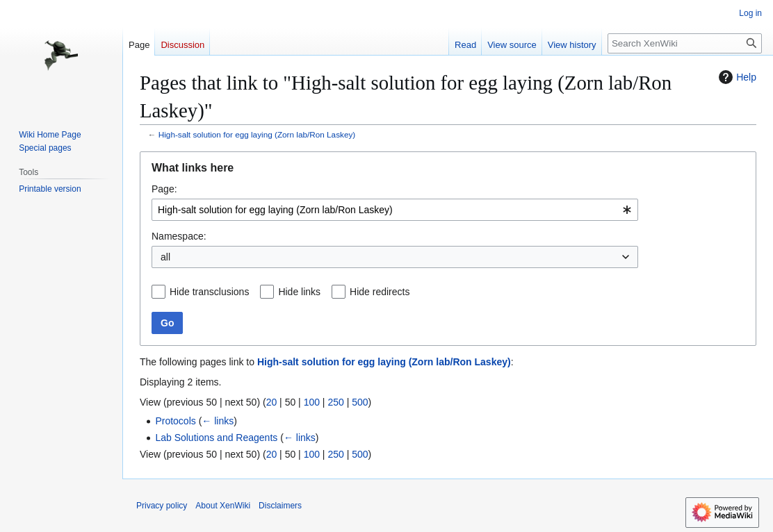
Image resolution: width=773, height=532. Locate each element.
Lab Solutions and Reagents (216, 438)
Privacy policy (162, 506)
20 (272, 402)
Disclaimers (280, 506)
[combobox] (395, 210)
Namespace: (179, 236)
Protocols (175, 421)
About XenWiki (223, 506)
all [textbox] (165, 257)
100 (312, 402)
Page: (164, 189)
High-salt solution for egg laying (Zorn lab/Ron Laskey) (257, 134)
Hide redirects (380, 292)
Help (736, 77)
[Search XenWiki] (685, 43)
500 (360, 402)
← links (218, 421)
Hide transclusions (209, 292)
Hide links (299, 292)
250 (335, 402)
